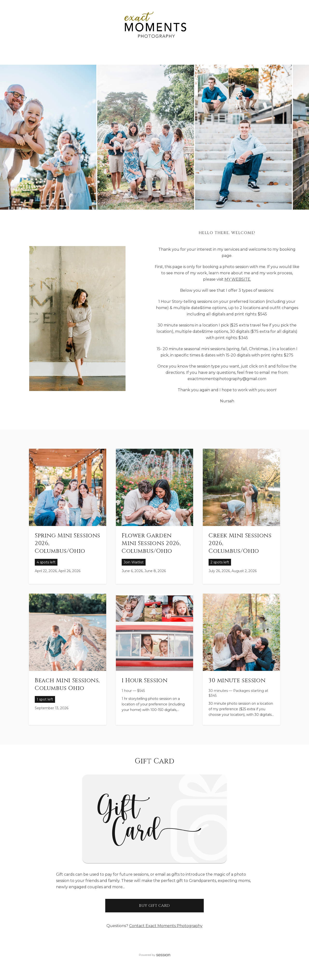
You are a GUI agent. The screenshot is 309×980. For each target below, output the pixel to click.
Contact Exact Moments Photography (166, 926)
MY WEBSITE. (238, 279)
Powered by (154, 955)
